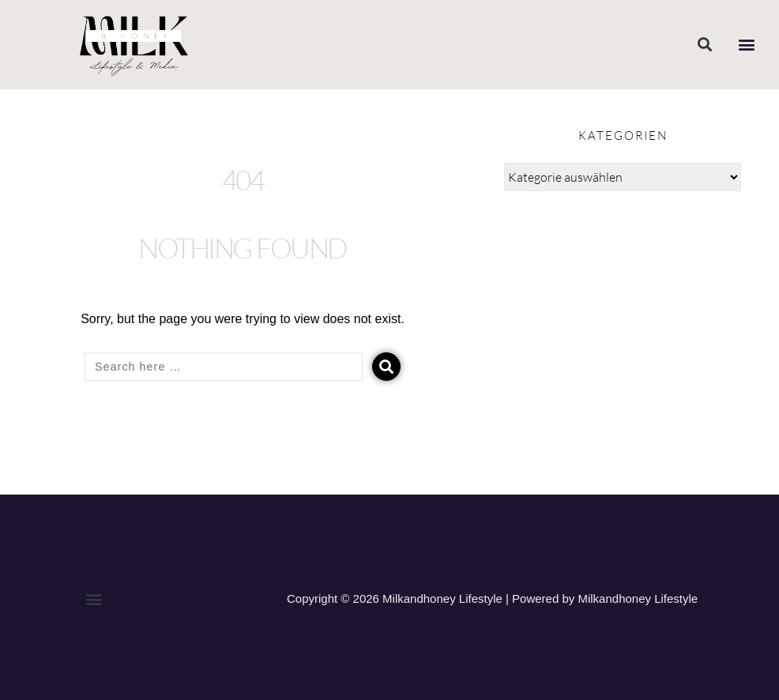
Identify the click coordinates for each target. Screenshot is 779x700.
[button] (704, 45)
